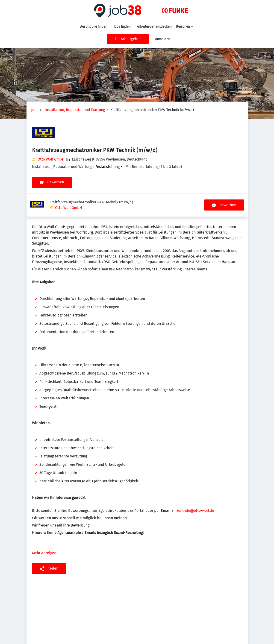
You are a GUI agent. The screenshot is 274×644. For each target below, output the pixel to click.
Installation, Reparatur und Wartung (75, 110)
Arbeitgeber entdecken (154, 27)
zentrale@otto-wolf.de (195, 487)
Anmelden (163, 39)
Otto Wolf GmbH (51, 159)
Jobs (35, 110)
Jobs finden (122, 27)
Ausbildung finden (94, 27)
